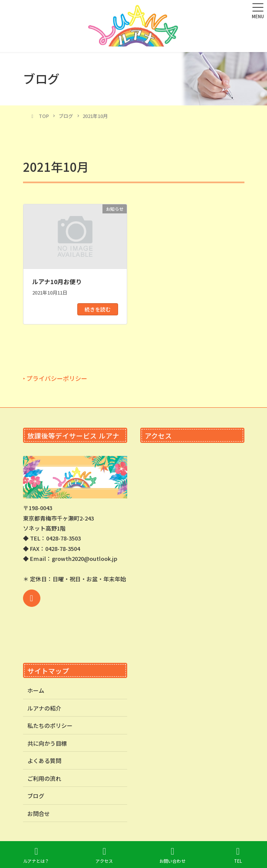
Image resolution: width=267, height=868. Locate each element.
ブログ (36, 796)
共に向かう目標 (47, 743)
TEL (238, 855)
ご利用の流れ (44, 778)
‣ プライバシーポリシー (55, 378)
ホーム (36, 690)
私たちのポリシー (50, 726)
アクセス (104, 855)
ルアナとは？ (36, 855)
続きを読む (98, 309)
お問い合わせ (172, 855)
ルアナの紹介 (44, 708)
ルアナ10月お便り (57, 282)
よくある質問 (44, 761)
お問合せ (39, 814)
